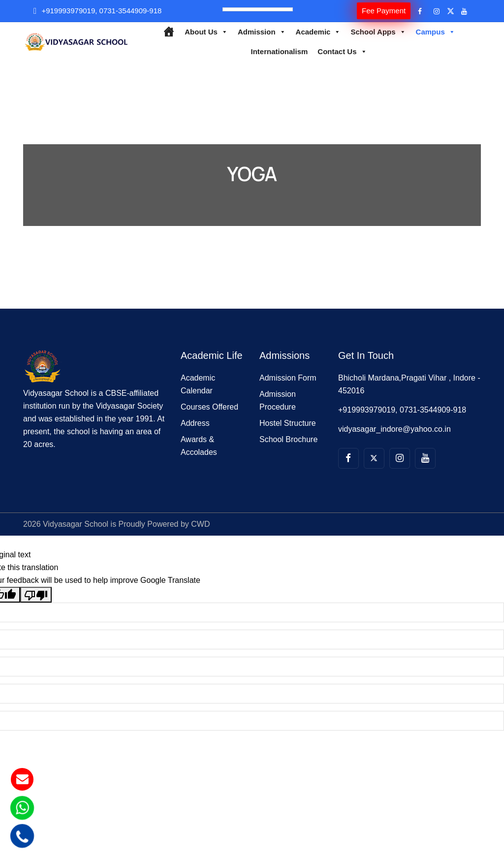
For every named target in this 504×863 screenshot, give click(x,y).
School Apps (378, 32)
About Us (206, 32)
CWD (200, 524)
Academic (318, 32)
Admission (262, 32)
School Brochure (288, 439)
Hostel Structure (288, 423)
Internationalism (279, 51)
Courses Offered (209, 407)
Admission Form (288, 378)
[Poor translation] (36, 595)
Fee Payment (384, 11)
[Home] (169, 32)
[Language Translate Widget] (258, 9)
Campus (436, 32)
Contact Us (342, 52)
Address (195, 423)
